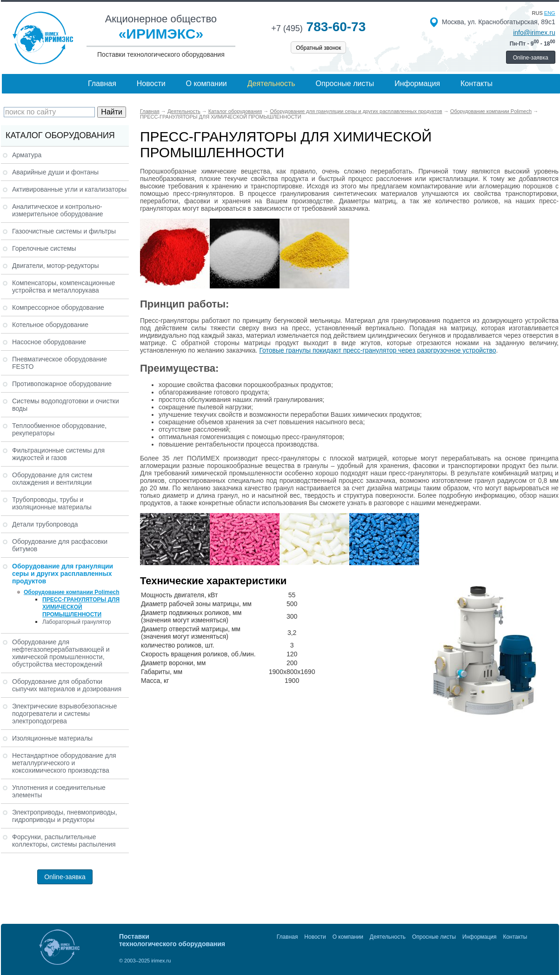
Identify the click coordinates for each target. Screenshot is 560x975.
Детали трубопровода (45, 524)
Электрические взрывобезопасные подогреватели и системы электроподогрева (65, 714)
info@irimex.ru (534, 33)
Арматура (27, 155)
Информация (417, 83)
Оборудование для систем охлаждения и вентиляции (52, 479)
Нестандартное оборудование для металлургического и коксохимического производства (64, 763)
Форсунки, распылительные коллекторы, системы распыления (64, 841)
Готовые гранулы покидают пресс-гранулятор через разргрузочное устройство (377, 350)
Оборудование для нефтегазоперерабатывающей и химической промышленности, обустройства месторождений (61, 653)
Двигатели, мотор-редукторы (56, 266)
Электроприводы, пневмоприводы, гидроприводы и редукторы (65, 816)
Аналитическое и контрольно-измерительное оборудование (58, 210)
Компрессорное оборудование (58, 307)
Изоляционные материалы (52, 738)
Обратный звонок (318, 48)
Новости (151, 83)
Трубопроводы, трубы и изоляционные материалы (52, 503)
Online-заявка (531, 58)
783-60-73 (318, 27)
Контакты (477, 83)
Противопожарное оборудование (62, 384)
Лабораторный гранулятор (77, 622)
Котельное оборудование (50, 325)
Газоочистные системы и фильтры (64, 231)
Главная (102, 83)
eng (550, 13)
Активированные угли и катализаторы (69, 189)
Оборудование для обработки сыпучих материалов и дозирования (67, 685)
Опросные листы (345, 83)
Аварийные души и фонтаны (55, 172)
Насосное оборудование (49, 342)
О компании (207, 83)
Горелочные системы (44, 248)
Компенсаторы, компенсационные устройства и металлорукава (63, 287)
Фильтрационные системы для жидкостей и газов (58, 454)
